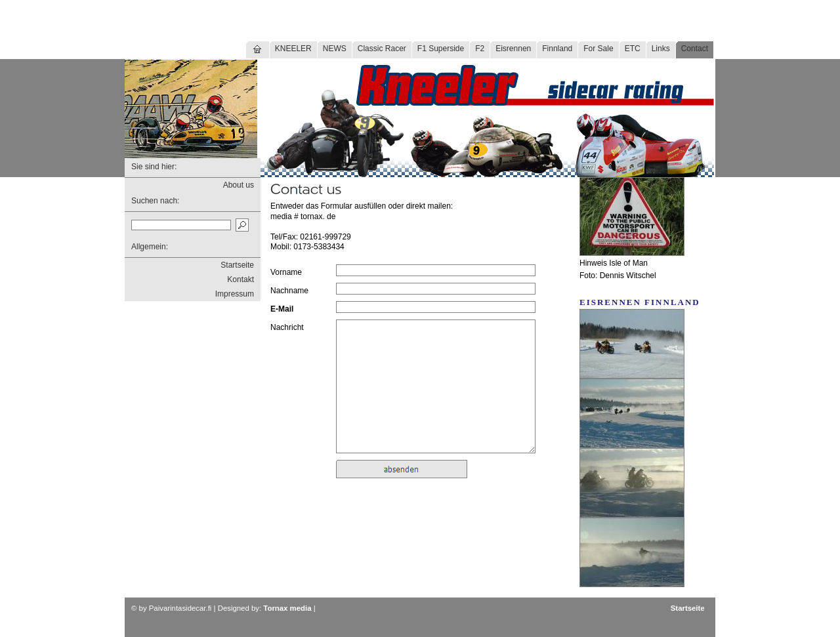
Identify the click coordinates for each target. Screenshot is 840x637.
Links (661, 49)
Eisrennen (513, 49)
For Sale (598, 49)
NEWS (335, 49)
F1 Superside (441, 49)
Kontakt (241, 279)
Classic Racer (382, 49)
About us (239, 185)
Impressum (235, 294)
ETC (633, 49)
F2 (480, 49)
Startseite (237, 265)
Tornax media (287, 608)
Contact (695, 49)
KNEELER (293, 49)
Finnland (557, 49)
